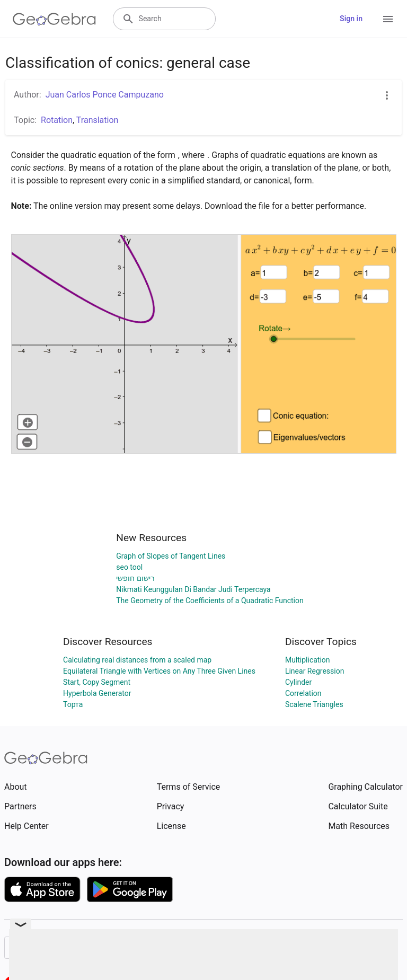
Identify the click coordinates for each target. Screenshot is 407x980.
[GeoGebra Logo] (54, 19)
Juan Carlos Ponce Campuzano (105, 95)
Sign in (351, 19)
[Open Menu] (388, 19)
